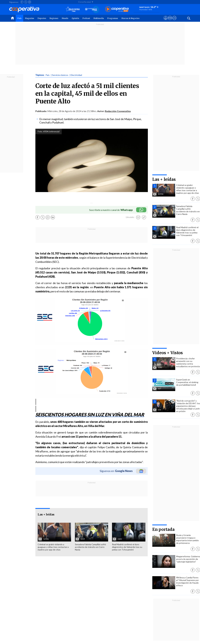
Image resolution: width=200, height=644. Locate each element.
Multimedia (99, 18)
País (19, 18)
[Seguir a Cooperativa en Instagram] (30, 2)
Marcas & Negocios (130, 18)
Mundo (65, 18)
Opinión (75, 18)
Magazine (30, 18)
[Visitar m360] (170, 21)
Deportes (42, 18)
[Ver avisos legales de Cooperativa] (166, 21)
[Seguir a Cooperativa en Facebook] (22, 2)
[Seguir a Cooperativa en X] (26, 2)
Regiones (54, 18)
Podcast (86, 18)
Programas (113, 18)
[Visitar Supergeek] (174, 21)
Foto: (40, 131)
